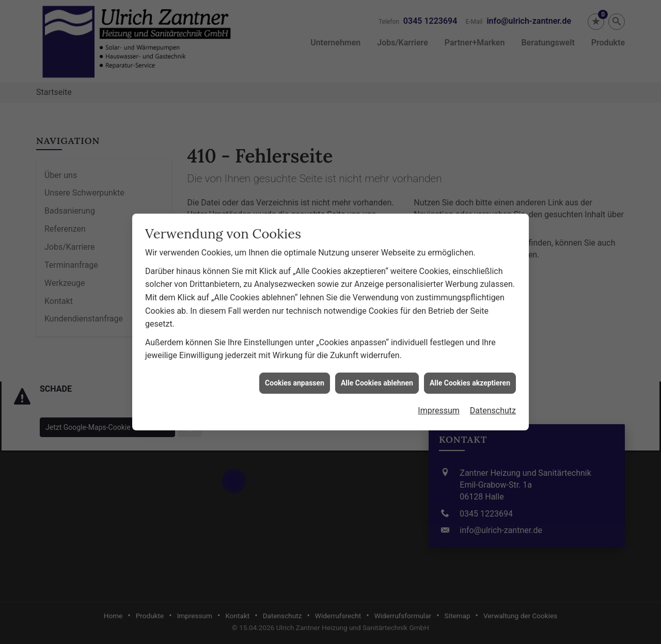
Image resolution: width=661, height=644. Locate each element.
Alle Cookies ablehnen (377, 343)
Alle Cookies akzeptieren (470, 343)
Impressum (439, 371)
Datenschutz (493, 371)
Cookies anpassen (295, 343)
